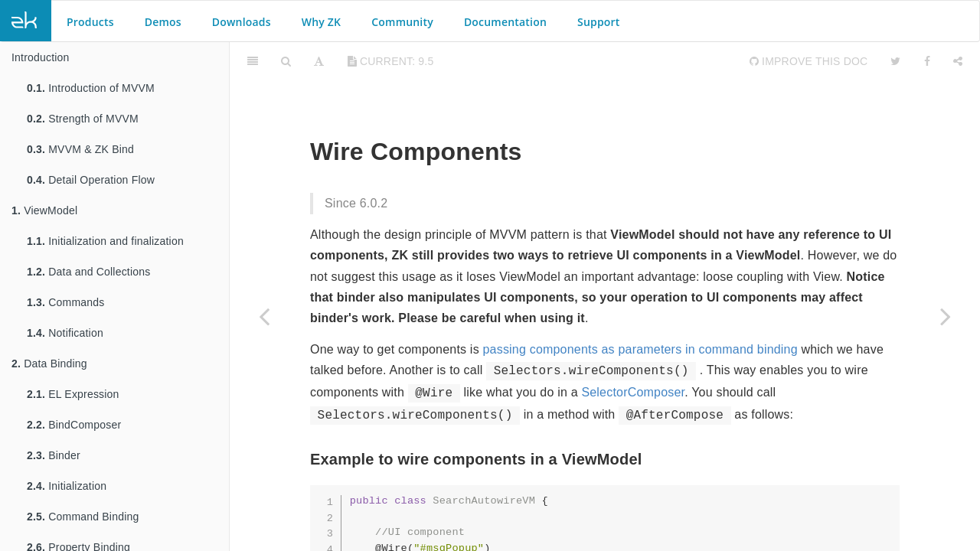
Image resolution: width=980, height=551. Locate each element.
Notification (65, 333)
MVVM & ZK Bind (80, 149)
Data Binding (49, 364)
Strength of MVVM (83, 119)
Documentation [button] (505, 22)
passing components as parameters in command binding (640, 349)
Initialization (67, 486)
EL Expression (73, 394)
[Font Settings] (319, 61)
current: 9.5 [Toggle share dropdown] (391, 61)
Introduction (41, 57)
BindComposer (74, 425)
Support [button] (599, 22)
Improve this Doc (809, 61)
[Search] (286, 61)
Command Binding (83, 517)
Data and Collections (88, 272)
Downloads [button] (242, 22)
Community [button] (402, 22)
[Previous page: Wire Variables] (264, 316)
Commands (65, 302)
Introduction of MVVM (91, 88)
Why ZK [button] (321, 22)
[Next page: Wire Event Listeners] (946, 316)
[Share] (958, 61)
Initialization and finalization (105, 241)
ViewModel (44, 210)
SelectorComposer (633, 392)
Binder (54, 455)
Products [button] (90, 22)
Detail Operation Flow (91, 180)
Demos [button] (163, 22)
